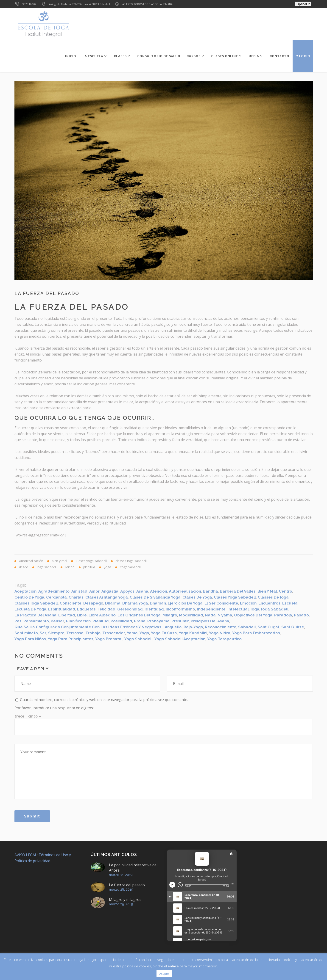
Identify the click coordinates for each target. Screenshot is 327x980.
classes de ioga (273, 597)
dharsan (158, 603)
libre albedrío (102, 615)
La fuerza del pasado (127, 885)
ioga (255, 609)
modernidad (191, 615)
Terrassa (75, 633)
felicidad (106, 609)
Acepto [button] (164, 974)
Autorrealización (185, 591)
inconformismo (180, 609)
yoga (144, 633)
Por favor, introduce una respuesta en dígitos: (54, 708)
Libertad (67, 615)
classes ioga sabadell (36, 603)
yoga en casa (164, 633)
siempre (56, 633)
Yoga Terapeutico (224, 639)
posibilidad (121, 621)
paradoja (283, 615)
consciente (71, 603)
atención (159, 591)
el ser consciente (221, 603)
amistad (79, 591)
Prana (140, 621)
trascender (114, 633)
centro (285, 591)
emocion (248, 603)
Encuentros (269, 603)
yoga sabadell (138, 639)
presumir (180, 621)
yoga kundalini (193, 633)
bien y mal (267, 591)
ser (43, 633)
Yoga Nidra (220, 633)
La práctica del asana (35, 615)
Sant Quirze (293, 627)
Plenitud (101, 621)
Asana (142, 591)
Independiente (211, 609)
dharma (113, 603)
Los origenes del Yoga (139, 615)
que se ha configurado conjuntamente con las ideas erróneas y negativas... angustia (98, 627)
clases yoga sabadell (235, 597)
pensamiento (36, 621)
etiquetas (86, 609)
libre (82, 615)
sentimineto (26, 633)
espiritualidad (62, 609)
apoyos (127, 591)
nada (210, 615)
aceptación (25, 591)
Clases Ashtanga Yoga (107, 597)
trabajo (93, 633)
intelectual (238, 609)
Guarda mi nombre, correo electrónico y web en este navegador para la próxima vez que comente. (104, 700)
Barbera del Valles (238, 591)
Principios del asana (210, 621)
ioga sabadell (275, 609)
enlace (173, 966)
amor (94, 591)
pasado (301, 615)
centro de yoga (29, 597)
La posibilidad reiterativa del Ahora (133, 868)
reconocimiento (221, 627)
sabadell (247, 627)
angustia (110, 591)
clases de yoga (197, 597)
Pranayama (158, 621)
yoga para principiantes (71, 639)
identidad (154, 609)
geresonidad (130, 609)
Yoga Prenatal (109, 639)
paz (18, 621)
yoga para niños (30, 639)
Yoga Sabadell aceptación (180, 639)
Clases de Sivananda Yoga (155, 597)
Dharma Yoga (135, 603)
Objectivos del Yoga (253, 615)
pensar (57, 621)
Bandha (210, 591)
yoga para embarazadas (256, 633)
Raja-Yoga (193, 627)
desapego (93, 603)
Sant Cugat (269, 627)
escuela (290, 603)
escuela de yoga (30, 609)
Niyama (225, 615)
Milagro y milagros (125, 900)
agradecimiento (54, 591)
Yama (132, 633)
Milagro (170, 615)
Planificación (78, 621)
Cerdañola (56, 597)
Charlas (76, 597)
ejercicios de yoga (185, 603)
